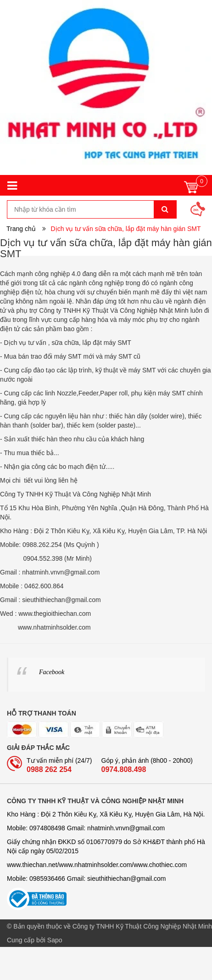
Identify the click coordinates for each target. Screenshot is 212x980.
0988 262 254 (49, 769)
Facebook (52, 672)
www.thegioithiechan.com (55, 614)
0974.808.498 (124, 769)
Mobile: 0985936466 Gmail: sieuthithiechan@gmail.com (86, 879)
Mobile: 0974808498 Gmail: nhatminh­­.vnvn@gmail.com (86, 828)
